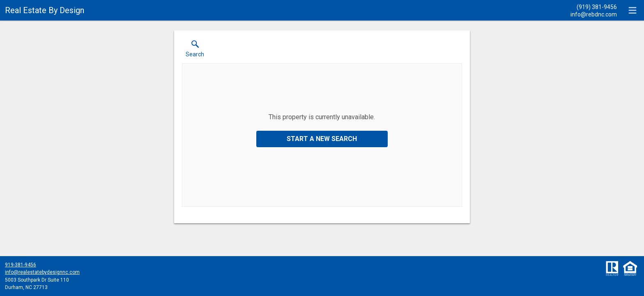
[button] (195, 51)
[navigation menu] (632, 10)
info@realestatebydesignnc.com (42, 272)
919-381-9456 (21, 265)
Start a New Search (322, 139)
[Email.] (594, 14)
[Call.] (594, 7)
